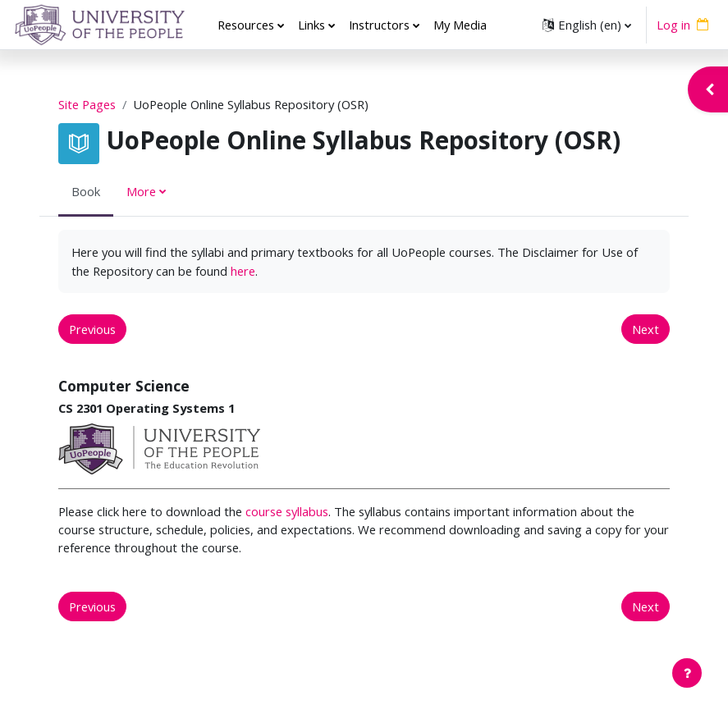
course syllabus (287, 511)
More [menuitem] (141, 191)
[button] (587, 25)
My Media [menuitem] (460, 25)
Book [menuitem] (86, 191)
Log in (673, 25)
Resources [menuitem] (246, 25)
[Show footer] (687, 673)
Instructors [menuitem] (379, 25)
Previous (92, 329)
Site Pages (87, 104)
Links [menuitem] (311, 25)
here (243, 271)
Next (646, 329)
